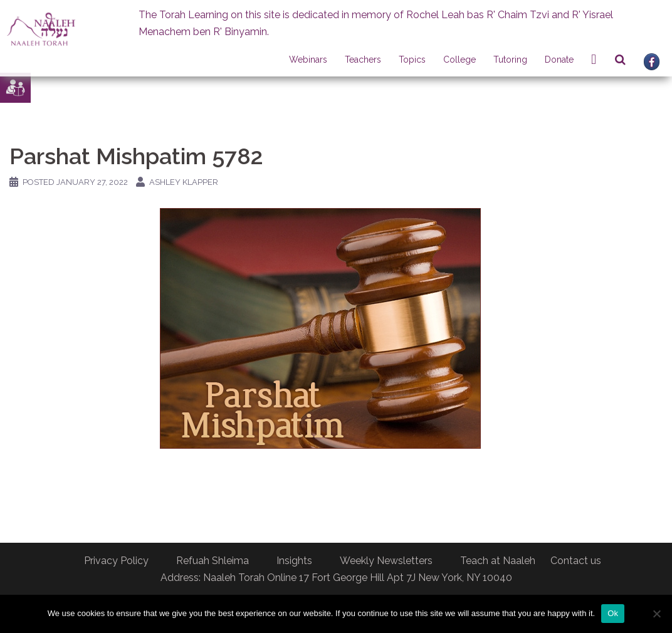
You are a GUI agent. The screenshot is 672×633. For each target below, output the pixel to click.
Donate (559, 60)
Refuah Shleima (213, 561)
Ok (613, 613)
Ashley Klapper (184, 182)
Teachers (363, 60)
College (459, 60)
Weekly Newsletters (386, 561)
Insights (294, 561)
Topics (412, 60)
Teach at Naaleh (498, 561)
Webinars (308, 60)
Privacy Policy (116, 561)
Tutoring (510, 60)
